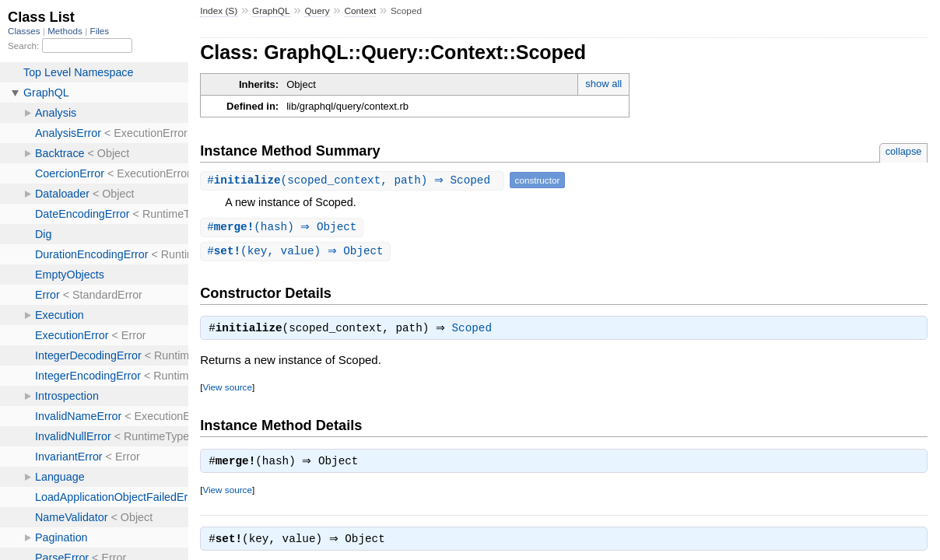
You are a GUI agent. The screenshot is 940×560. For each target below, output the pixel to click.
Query (317, 11)
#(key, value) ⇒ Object (297, 252)
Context (360, 11)
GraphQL (271, 11)
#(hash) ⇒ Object (284, 227)
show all (603, 84)
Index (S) (219, 11)
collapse (904, 151)
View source (227, 390)
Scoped (476, 331)
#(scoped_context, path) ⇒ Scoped (354, 180)
